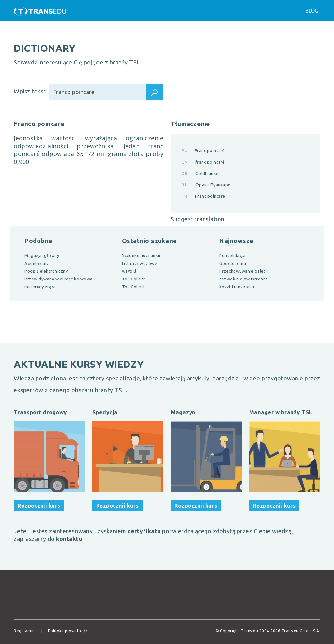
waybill (129, 271)
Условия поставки (141, 255)
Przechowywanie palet (242, 271)
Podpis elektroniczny (46, 271)
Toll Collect (134, 279)
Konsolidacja (232, 255)
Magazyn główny (42, 255)
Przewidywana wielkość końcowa (59, 279)
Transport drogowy (40, 412)
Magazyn (183, 412)
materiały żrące (40, 287)
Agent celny (37, 263)
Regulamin (24, 631)
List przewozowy (139, 263)
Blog (312, 11)
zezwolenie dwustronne (244, 279)
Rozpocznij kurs (39, 506)
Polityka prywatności (68, 631)
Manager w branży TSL (281, 412)
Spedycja (105, 412)
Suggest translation (198, 219)
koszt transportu (237, 287)
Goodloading (233, 263)
